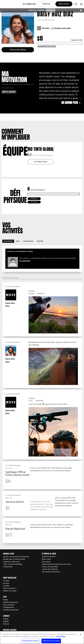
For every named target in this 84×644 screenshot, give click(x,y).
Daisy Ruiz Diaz (10, 305)
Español (41, 10)
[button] (81, 4)
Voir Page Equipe (41, 162)
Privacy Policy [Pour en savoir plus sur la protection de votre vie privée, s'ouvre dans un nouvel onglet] (61, 636)
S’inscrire (46, 4)
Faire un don (64, 4)
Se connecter (25, 261)
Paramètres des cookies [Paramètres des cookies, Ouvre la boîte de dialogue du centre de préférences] (31, 641)
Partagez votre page (61, 28)
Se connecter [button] (29, 4)
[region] (42, 638)
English (32, 10)
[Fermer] (80, 635)
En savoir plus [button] (71, 103)
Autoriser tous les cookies (51, 641)
